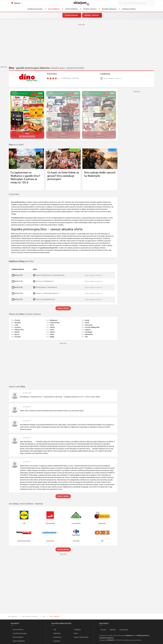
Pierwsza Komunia (71, 15)
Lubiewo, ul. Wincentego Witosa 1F (48, 293)
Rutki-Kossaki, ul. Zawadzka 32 (46, 287)
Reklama (113, 630)
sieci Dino (21, 261)
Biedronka (57, 633)
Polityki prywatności (143, 635)
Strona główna (13, 616)
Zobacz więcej (63, 308)
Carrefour (57, 641)
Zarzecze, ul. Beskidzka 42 (45, 281)
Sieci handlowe (18, 637)
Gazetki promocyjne (20, 633)
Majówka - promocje (92, 15)
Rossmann (57, 637)
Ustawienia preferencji (106, 638)
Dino (44, 616)
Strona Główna (18, 630)
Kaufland (77, 630)
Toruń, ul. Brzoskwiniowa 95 (45, 299)
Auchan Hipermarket (81, 637)
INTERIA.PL (111, 640)
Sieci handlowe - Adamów (30, 616)
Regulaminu (129, 635)
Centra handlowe (19, 641)
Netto (76, 633)
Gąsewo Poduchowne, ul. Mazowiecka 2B (50, 275)
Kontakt (103, 630)
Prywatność (124, 630)
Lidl (55, 630)
